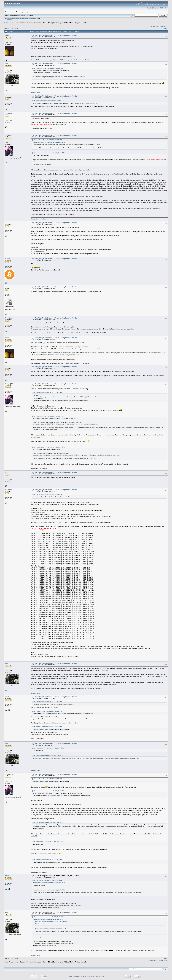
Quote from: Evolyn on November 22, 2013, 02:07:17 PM (48, 756)
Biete (45, 23)
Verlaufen (8, 113)
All (17, 29)
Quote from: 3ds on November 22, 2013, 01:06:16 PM (47, 140)
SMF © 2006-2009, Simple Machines (94, 976)
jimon (7, 287)
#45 (166, 136)
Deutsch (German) (26, 23)
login (22, 12)
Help (14, 18)
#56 (166, 698)
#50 (166, 339)
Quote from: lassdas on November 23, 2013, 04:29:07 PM (48, 917)
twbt (6, 63)
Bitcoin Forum (8, 23)
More (36, 18)
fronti (7, 35)
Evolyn (7, 135)
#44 (166, 114)
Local (17, 23)
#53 (166, 473)
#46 (166, 224)
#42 (166, 64)
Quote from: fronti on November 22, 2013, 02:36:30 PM (47, 416)
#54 (166, 491)
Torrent (31, 16)
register (28, 12)
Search (20, 18)
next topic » (164, 26)
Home (9, 18)
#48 (166, 288)
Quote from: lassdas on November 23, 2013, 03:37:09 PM (48, 748)
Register (31, 18)
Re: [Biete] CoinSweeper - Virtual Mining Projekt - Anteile (56, 35)
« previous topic (154, 26)
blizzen (7, 259)
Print (165, 28)
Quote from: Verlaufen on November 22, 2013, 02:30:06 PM (48, 447)
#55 (166, 664)
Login (25, 18)
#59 (166, 877)
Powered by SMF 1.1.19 (75, 976)
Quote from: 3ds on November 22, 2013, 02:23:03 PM (47, 393)
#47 (166, 260)
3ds (6, 96)
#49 (166, 319)
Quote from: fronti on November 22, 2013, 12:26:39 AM (47, 68)
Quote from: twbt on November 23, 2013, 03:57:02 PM (47, 880)
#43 (166, 97)
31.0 (27, 16)
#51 (166, 368)
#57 (166, 744)
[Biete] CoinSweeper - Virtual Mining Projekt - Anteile (67, 23)
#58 (166, 775)
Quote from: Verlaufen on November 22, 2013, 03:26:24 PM (48, 791)
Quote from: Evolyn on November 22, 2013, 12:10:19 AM (48, 101)
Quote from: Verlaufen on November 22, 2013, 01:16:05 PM (48, 153)
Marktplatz (38, 23)
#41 (166, 36)
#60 (166, 913)
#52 (166, 385)
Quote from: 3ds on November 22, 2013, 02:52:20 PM (47, 494)
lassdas (8, 697)
